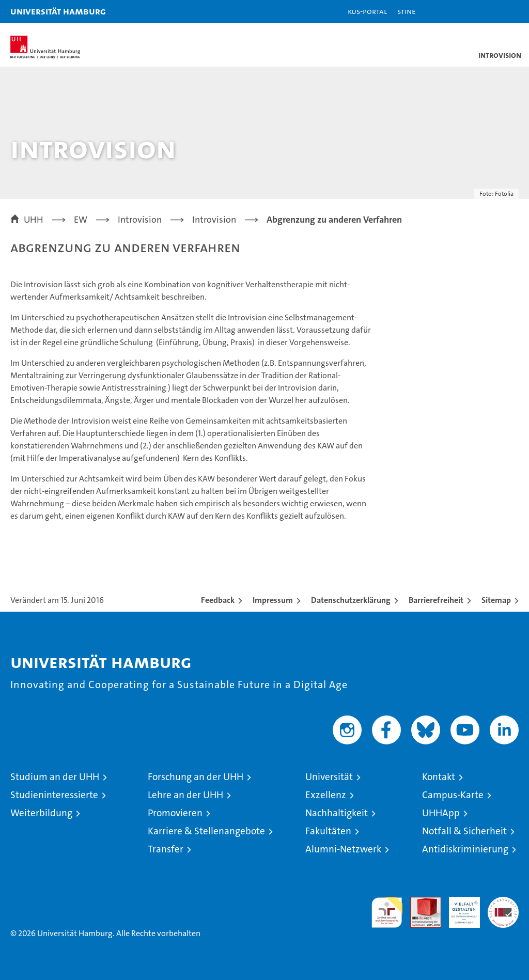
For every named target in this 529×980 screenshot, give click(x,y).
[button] (489, 12)
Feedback (218, 600)
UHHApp (441, 813)
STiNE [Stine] (406, 11)
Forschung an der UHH (196, 777)
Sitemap (496, 600)
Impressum (273, 600)
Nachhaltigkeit (337, 813)
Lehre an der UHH (185, 795)
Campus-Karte (453, 795)
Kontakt (439, 777)
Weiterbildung (41, 813)
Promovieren (175, 813)
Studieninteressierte (54, 795)
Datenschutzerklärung (351, 600)
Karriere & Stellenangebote (206, 831)
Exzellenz (326, 795)
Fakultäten (328, 831)
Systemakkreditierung (503, 902)
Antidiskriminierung (465, 849)
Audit (420, 902)
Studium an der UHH (55, 777)
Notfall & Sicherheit (464, 831)
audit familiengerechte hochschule (387, 912)
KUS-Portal (367, 11)
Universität (329, 777)
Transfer (166, 849)
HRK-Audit (459, 908)
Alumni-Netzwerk (343, 849)
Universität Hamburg (58, 11)
